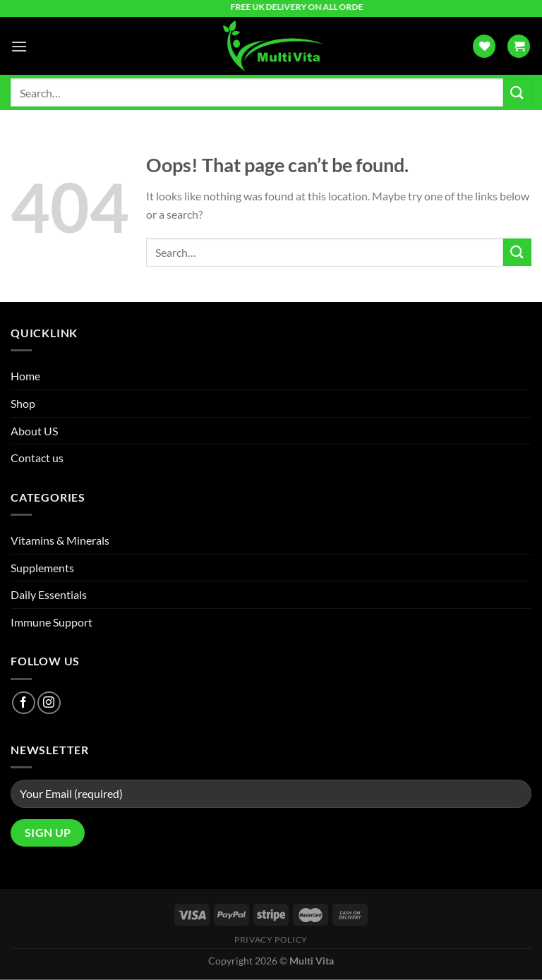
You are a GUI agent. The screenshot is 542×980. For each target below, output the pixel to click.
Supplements (42, 568)
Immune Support (52, 622)
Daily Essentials (49, 594)
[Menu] (19, 46)
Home (25, 376)
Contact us (37, 458)
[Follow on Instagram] (49, 703)
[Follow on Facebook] (24, 703)
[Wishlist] (484, 46)
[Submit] (517, 93)
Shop (23, 403)
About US (34, 431)
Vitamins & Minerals (60, 540)
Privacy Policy (271, 939)
